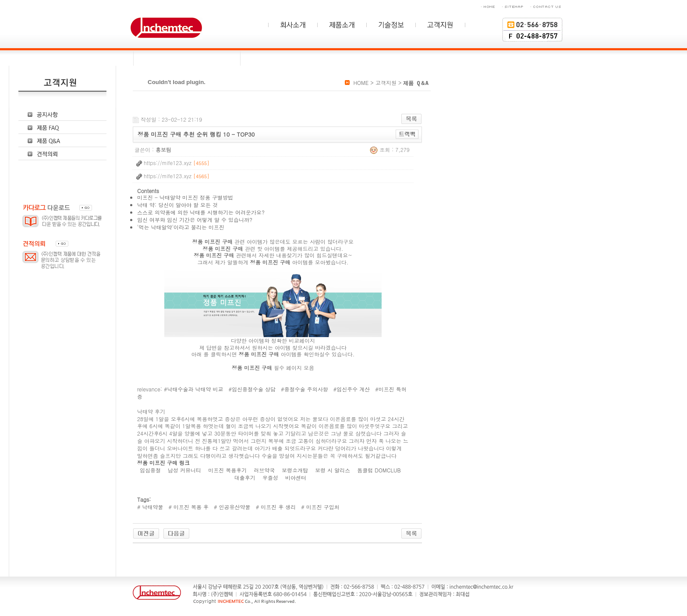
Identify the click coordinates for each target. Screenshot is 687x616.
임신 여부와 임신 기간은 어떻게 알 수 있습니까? (195, 220)
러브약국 (265, 470)
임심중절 (151, 470)
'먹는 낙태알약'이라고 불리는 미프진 (181, 227)
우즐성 (271, 477)
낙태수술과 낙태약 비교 (195, 389)
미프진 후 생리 (277, 507)
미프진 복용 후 (190, 507)
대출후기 (246, 477)
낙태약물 (152, 507)
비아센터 (297, 477)
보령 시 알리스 (333, 470)
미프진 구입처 (322, 507)
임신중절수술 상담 (254, 389)
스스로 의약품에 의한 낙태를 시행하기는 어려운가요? (201, 212)
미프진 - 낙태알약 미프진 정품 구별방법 (185, 197)
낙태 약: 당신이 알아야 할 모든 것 (177, 205)
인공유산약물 (234, 507)
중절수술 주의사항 (306, 389)
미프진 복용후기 (228, 470)
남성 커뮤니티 (185, 470)
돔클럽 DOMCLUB (380, 470)
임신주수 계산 (353, 389)
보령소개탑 (296, 470)
